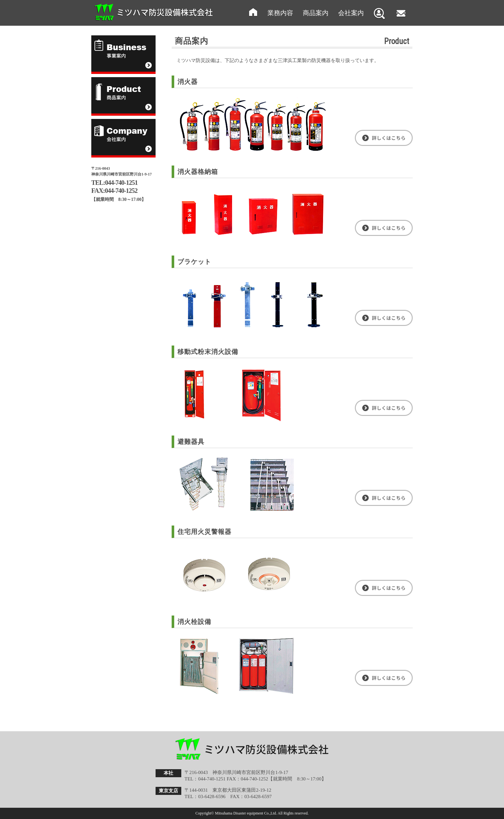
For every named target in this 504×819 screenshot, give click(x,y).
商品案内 (316, 13)
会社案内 (351, 13)
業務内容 (280, 13)
